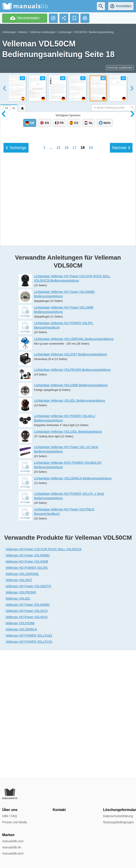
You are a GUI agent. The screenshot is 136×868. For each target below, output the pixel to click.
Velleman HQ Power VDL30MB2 (28, 731)
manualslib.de (12, 847)
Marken (23, 32)
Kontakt (59, 810)
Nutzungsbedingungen (118, 822)
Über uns (10, 810)
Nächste (121, 344)
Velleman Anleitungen (43, 32)
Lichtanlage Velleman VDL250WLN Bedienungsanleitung (73, 605)
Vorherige (16, 344)
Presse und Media (15, 822)
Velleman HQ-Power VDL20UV (27, 738)
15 (58, 344)
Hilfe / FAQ (10, 816)
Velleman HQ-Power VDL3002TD (28, 713)
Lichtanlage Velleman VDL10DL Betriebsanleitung (68, 558)
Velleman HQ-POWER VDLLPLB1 (29, 762)
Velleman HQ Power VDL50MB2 (28, 682)
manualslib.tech (13, 853)
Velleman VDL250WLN (21, 756)
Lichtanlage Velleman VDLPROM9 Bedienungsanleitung (72, 496)
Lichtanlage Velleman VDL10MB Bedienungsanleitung (71, 512)
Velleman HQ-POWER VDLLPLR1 (29, 768)
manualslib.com (13, 841)
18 (83, 344)
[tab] (9, 107)
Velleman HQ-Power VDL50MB (27, 688)
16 (66, 344)
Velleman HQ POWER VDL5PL (27, 694)
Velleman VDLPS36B (20, 750)
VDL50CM (80, 32)
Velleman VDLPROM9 (21, 719)
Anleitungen (9, 32)
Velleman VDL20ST (19, 707)
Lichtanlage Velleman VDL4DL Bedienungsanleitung (70, 527)
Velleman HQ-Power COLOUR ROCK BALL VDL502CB (44, 676)
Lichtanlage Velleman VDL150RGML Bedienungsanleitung (74, 465)
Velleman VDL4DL (18, 725)
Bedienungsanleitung (101, 32)
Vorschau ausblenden (120, 68)
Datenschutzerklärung (118, 816)
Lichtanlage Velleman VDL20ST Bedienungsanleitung (70, 481)
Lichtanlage (65, 32)
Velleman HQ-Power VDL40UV (27, 744)
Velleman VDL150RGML (22, 701)
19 (91, 344)
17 (74, 344)
